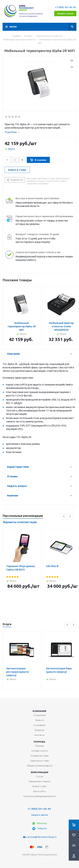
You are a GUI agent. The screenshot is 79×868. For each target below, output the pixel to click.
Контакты (39, 735)
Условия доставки (39, 756)
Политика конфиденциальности (39, 796)
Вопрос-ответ (40, 786)
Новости (39, 720)
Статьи (40, 776)
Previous (64, 516)
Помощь (39, 742)
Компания (39, 711)
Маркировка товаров (39, 781)
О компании (40, 715)
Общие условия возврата (40, 766)
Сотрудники (39, 725)
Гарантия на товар (40, 761)
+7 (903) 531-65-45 (66, 7)
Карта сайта (39, 791)
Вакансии (40, 730)
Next (70, 516)
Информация (40, 772)
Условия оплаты (39, 751)
